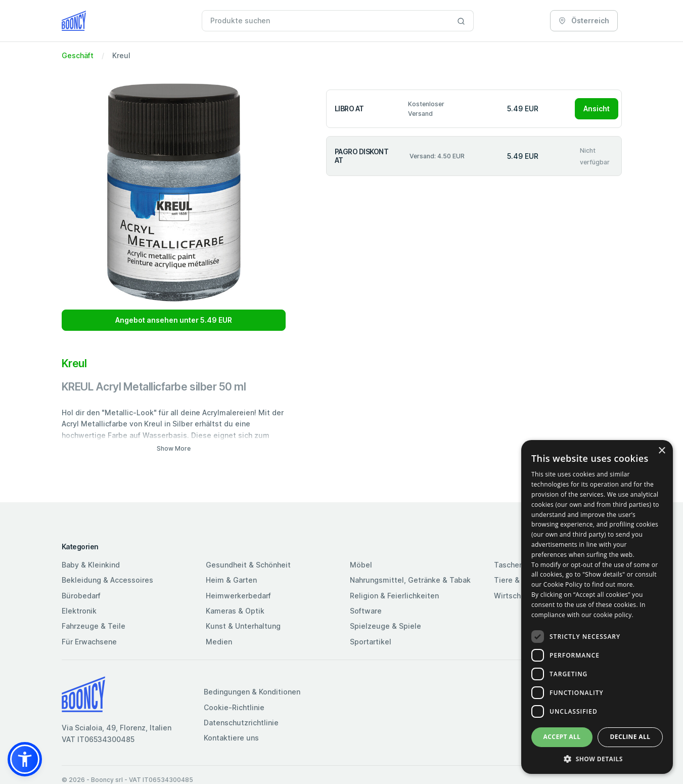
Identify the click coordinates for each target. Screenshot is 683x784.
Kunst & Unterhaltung (243, 626)
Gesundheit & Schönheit (248, 565)
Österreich (584, 20)
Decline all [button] (630, 737)
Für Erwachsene (89, 642)
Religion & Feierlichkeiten (394, 596)
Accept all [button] (562, 737)
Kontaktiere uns (231, 738)
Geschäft (78, 55)
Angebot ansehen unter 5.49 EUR (174, 320)
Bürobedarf (81, 596)
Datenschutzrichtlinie (241, 723)
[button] (25, 759)
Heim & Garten (231, 580)
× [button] (662, 451)
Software (366, 611)
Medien (219, 642)
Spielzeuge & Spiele (385, 626)
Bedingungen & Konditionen (252, 692)
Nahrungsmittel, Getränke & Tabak (410, 580)
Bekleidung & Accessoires (107, 580)
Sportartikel (371, 642)
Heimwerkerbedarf (238, 596)
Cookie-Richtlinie (234, 707)
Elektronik (79, 611)
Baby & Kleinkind (91, 565)
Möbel (361, 565)
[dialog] (597, 607)
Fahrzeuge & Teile (94, 626)
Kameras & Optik (235, 611)
